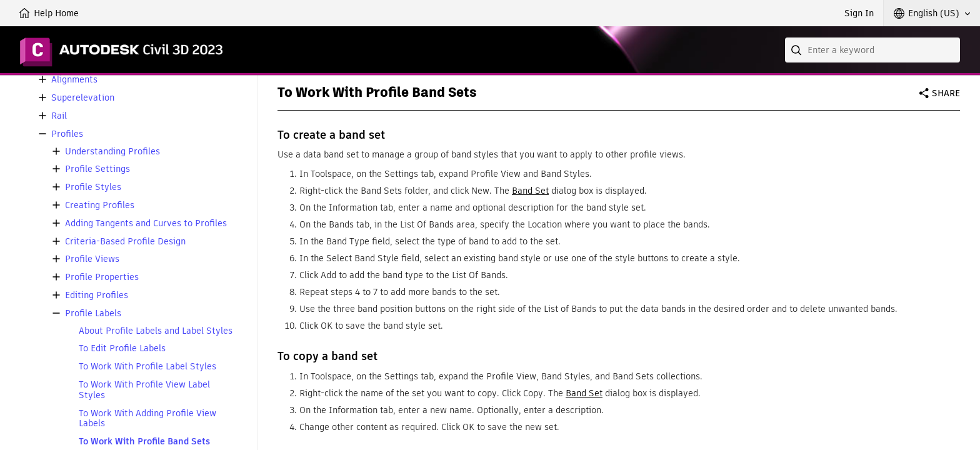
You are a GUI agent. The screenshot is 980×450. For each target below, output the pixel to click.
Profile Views (92, 259)
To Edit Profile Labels (122, 348)
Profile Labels (93, 313)
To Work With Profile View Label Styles (144, 390)
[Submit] (797, 50)
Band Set (530, 191)
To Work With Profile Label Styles (147, 367)
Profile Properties (102, 277)
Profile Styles (93, 187)
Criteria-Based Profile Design (125, 242)
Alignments (74, 80)
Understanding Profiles (112, 152)
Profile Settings (97, 169)
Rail (59, 116)
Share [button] (946, 93)
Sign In (859, 13)
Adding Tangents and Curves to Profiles (146, 223)
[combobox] (872, 50)
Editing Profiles (97, 295)
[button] (932, 13)
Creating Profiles (100, 205)
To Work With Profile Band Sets (144, 442)
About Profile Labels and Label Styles (156, 331)
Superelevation (83, 98)
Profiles (67, 134)
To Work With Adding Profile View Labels (147, 419)
